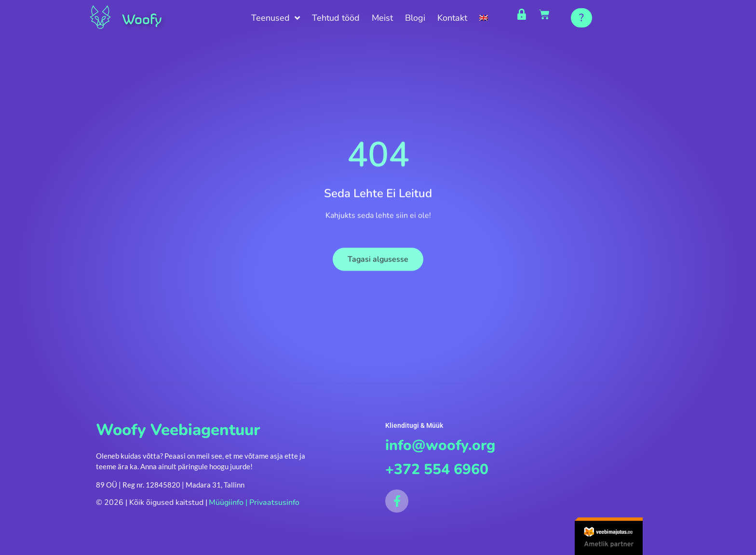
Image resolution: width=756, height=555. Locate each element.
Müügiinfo (226, 504)
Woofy (146, 18)
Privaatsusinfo (274, 504)
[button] (581, 18)
